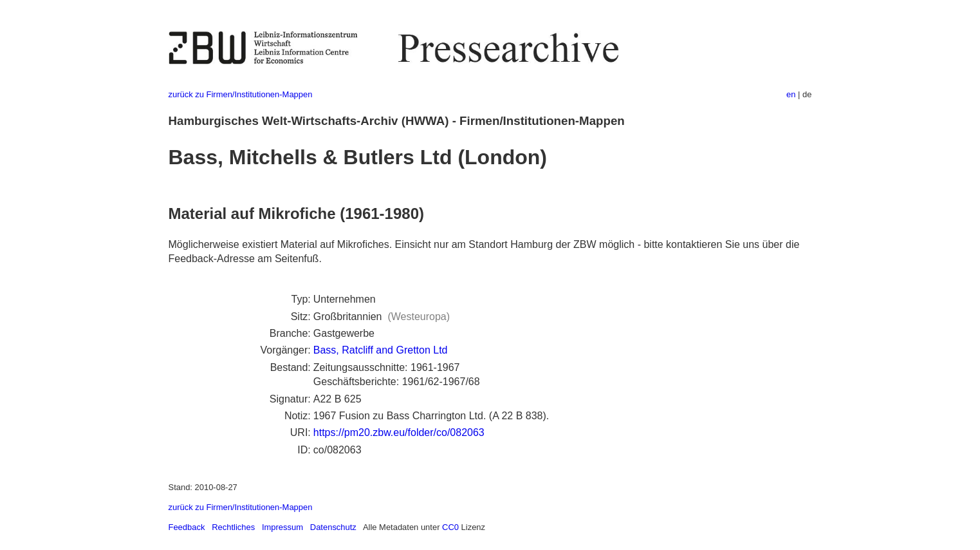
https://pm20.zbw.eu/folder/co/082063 (399, 432)
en (791, 94)
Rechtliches (233, 527)
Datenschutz (333, 527)
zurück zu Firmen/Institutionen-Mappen (241, 94)
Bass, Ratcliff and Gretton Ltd (381, 350)
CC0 (450, 527)
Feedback (187, 527)
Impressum (282, 527)
